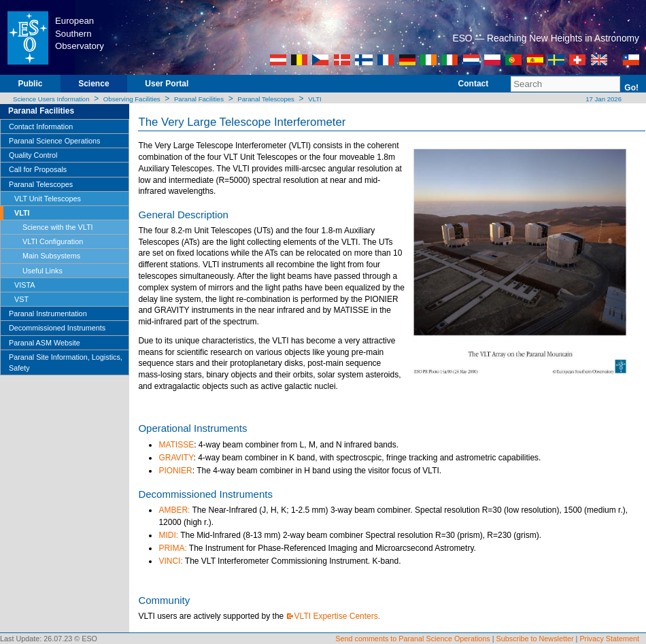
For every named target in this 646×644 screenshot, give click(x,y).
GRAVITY (176, 458)
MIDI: (168, 535)
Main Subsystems (51, 256)
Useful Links (42, 271)
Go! (631, 88)
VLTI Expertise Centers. (338, 616)
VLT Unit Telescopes (48, 199)
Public (30, 84)
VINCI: (170, 561)
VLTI (315, 99)
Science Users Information (51, 99)
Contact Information (41, 126)
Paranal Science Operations (54, 141)
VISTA (24, 285)
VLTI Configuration (53, 241)
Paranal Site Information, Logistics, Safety (66, 362)
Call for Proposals (38, 169)
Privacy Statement (609, 639)
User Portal (167, 84)
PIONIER (175, 471)
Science (93, 84)
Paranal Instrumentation (48, 313)
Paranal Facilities (199, 99)
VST (21, 299)
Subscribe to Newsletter (535, 639)
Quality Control (33, 155)
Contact (474, 84)
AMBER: (174, 510)
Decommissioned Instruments (57, 328)
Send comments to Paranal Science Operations (412, 639)
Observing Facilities (132, 99)
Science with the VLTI (58, 227)
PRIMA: (172, 548)
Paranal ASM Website (45, 343)
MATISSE (176, 445)
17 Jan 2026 (603, 99)
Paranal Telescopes (266, 99)
